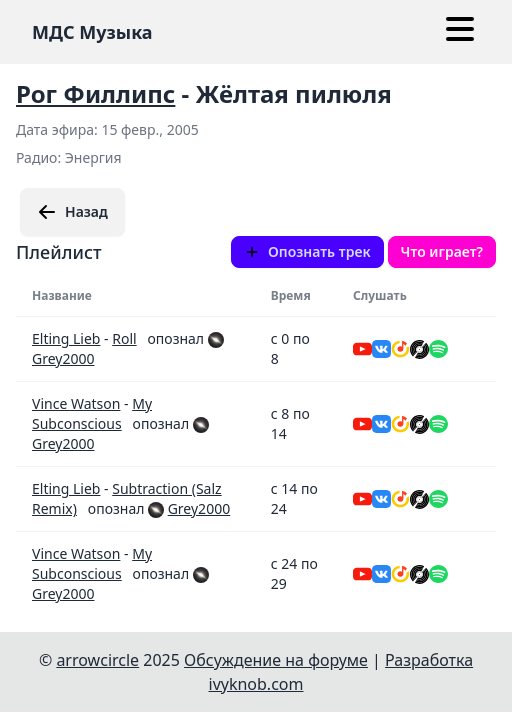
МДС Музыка (92, 32)
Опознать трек (307, 251)
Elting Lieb (66, 338)
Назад (72, 212)
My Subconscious (92, 413)
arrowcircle (97, 660)
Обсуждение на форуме (276, 660)
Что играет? (442, 251)
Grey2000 (63, 358)
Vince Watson (76, 403)
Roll (124, 338)
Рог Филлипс (95, 93)
